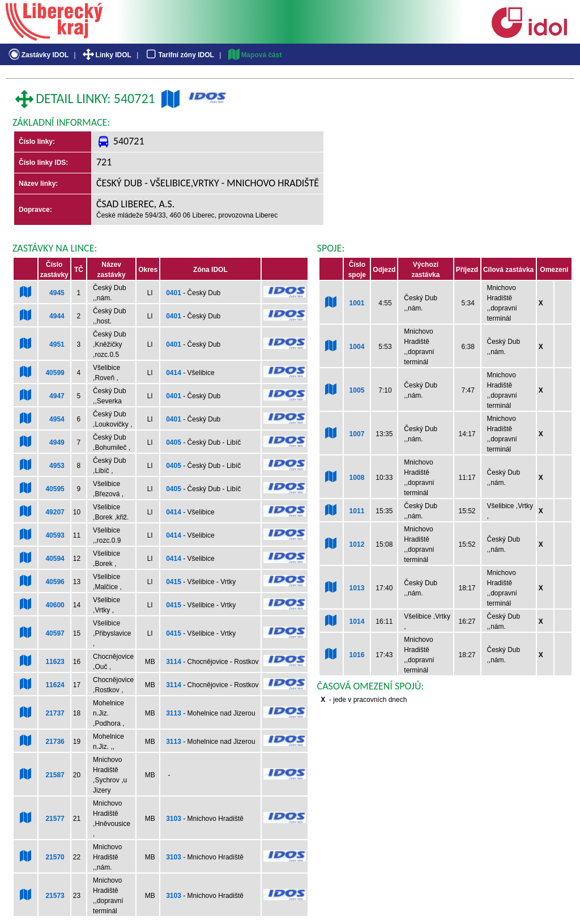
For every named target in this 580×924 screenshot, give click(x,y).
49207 (55, 512)
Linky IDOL (106, 55)
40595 (55, 489)
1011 (357, 511)
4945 (57, 293)
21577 (55, 819)
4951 (57, 344)
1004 (357, 347)
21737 (55, 713)
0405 (174, 442)
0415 (174, 582)
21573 (55, 896)
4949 (57, 442)
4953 (57, 466)
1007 (357, 434)
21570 (55, 857)
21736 (55, 742)
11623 (55, 662)
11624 (55, 685)
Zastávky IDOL (38, 55)
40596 (55, 582)
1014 (357, 621)
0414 (174, 373)
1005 (357, 390)
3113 (174, 713)
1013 (357, 588)
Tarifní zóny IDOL (179, 55)
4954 (57, 419)
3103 (174, 819)
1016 (357, 655)
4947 (57, 396)
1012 (357, 544)
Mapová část (254, 55)
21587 (55, 775)
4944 (57, 316)
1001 (357, 303)
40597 (55, 633)
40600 (55, 605)
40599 (55, 373)
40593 (55, 535)
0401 (174, 293)
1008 (357, 478)
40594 (55, 559)
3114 (174, 662)
